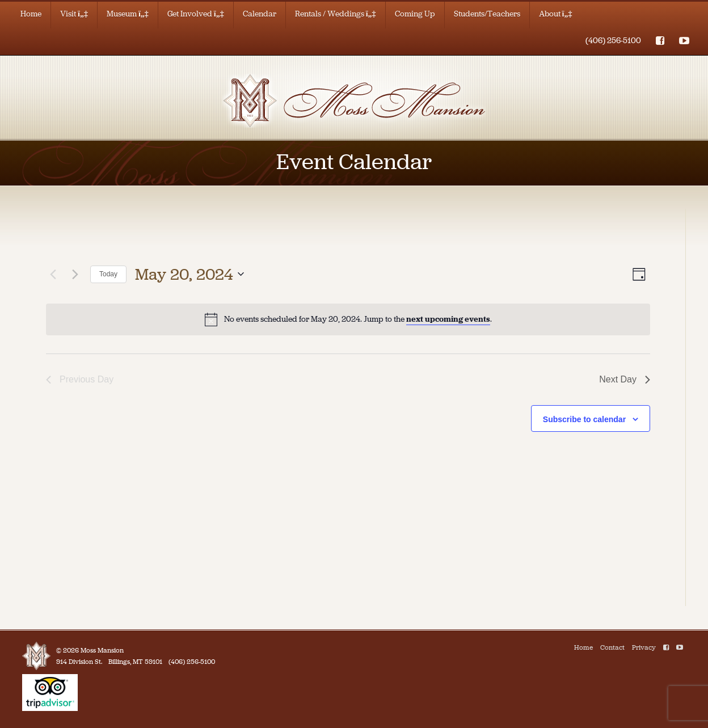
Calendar (260, 14)
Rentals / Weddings (336, 14)
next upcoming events (448, 319)
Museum (128, 14)
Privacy (644, 647)
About (556, 14)
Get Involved (196, 14)
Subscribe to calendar (584, 419)
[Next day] (75, 274)
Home (31, 14)
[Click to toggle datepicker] (189, 275)
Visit (74, 14)
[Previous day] (53, 274)
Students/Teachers (487, 14)
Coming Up (415, 14)
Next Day (625, 379)
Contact (612, 647)
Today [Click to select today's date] (108, 274)
